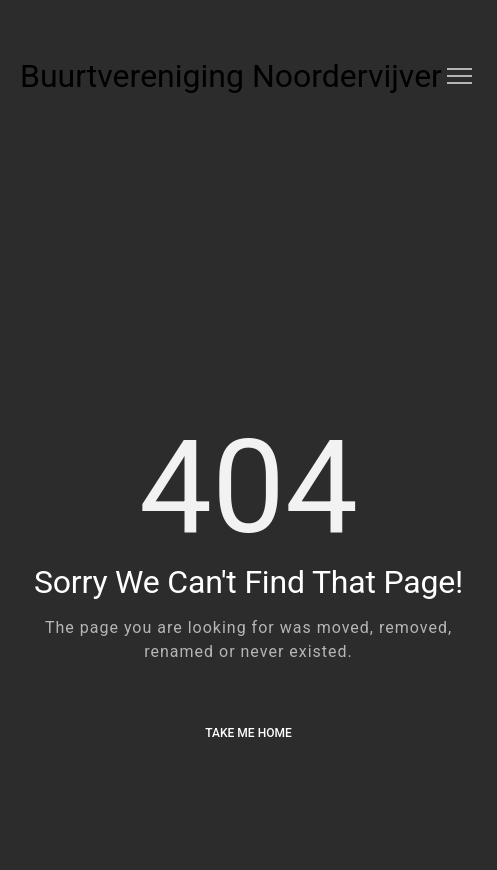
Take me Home (248, 733)
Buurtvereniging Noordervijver (231, 76)
